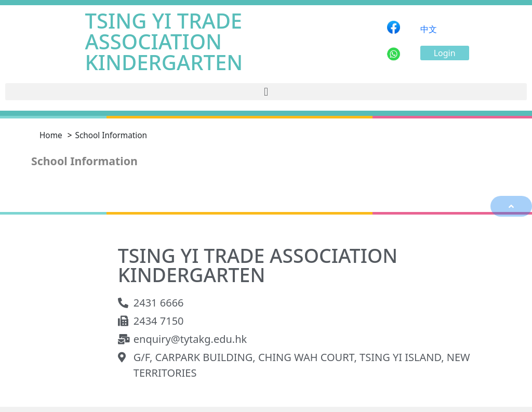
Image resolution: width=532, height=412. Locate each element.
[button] (445, 53)
